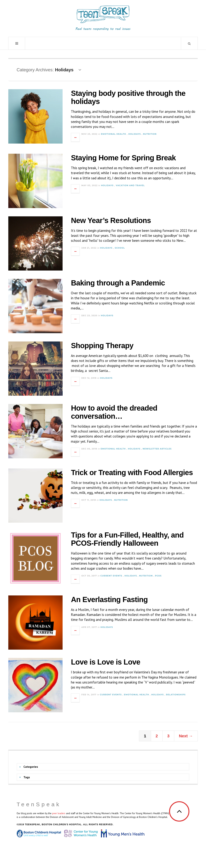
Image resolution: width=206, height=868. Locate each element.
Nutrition (150, 134)
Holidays (135, 134)
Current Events (111, 576)
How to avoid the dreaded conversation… (114, 412)
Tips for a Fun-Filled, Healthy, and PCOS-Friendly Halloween (127, 539)
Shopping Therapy (102, 346)
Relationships (176, 695)
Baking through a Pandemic (118, 283)
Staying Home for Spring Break (123, 158)
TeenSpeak (39, 804)
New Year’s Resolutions (111, 220)
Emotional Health (114, 134)
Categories (31, 767)
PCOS (158, 576)
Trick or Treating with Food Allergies (132, 473)
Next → (186, 736)
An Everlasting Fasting (109, 599)
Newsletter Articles (157, 449)
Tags (27, 777)
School (120, 248)
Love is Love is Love (105, 662)
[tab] (103, 767)
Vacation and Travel (130, 185)
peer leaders (59, 813)
